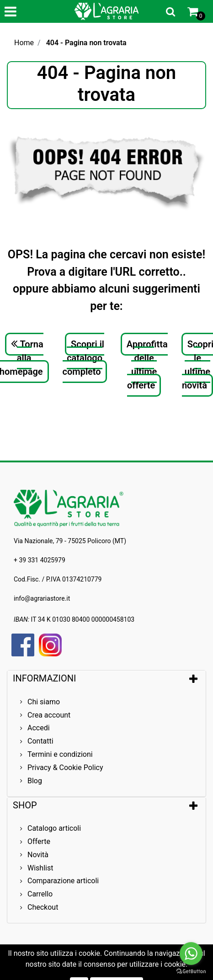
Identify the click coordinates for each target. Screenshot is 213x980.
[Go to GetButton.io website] (191, 971)
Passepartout (146, 961)
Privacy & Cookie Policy (65, 768)
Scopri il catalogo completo (84, 358)
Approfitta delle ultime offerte (147, 365)
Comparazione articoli (63, 881)
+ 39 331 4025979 (40, 560)
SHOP (25, 805)
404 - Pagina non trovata (86, 43)
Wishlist (40, 868)
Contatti (40, 741)
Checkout (43, 907)
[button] (170, 11)
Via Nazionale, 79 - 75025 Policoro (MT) (70, 541)
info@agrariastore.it (42, 598)
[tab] (106, 678)
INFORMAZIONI (45, 678)
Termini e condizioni (60, 754)
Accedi (39, 728)
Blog (35, 781)
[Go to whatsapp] (191, 954)
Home (24, 43)
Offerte (39, 841)
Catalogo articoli (54, 828)
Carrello (40, 894)
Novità (38, 855)
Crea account (49, 715)
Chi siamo (44, 702)
